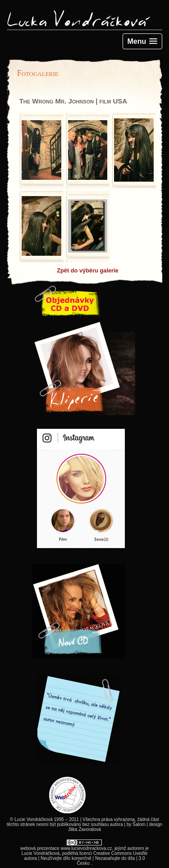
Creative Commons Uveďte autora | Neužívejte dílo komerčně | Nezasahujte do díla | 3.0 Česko (86, 858)
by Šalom (136, 824)
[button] (143, 41)
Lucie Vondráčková (41, 853)
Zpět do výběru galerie (88, 270)
